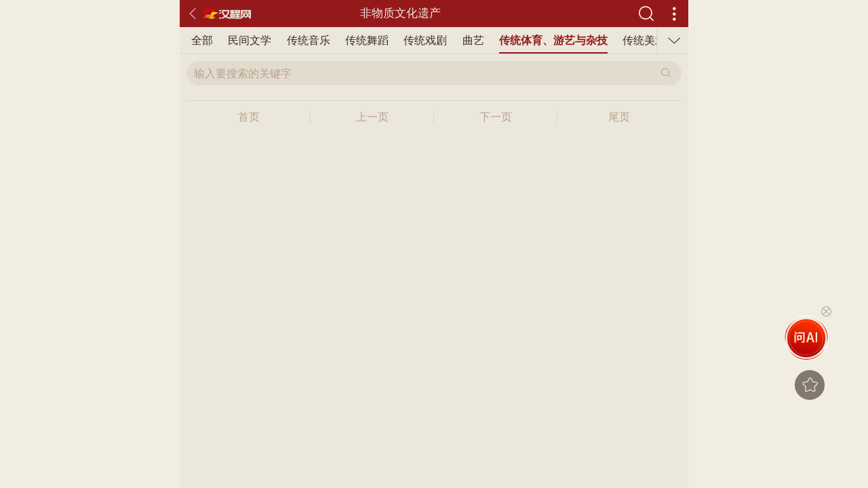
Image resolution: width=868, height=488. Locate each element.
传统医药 (627, 40)
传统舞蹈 (232, 40)
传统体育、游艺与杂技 (418, 40)
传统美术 (509, 40)
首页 (249, 117)
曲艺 (338, 40)
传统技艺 (568, 40)
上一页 (372, 117)
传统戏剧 (290, 40)
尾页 (619, 117)
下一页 (496, 117)
